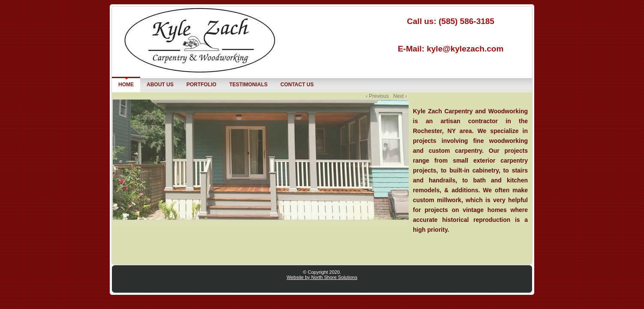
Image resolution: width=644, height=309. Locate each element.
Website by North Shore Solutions (322, 277)
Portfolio (200, 84)
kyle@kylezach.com (465, 49)
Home (126, 85)
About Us (160, 85)
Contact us (297, 85)
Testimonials (248, 85)
